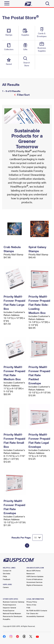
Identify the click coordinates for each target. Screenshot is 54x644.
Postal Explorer (9, 611)
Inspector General (9, 608)
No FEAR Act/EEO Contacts (37, 611)
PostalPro (7, 619)
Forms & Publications (34, 579)
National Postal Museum (12, 613)
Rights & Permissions (34, 585)
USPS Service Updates (35, 576)
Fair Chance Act (32, 613)
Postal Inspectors (9, 605)
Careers (6, 587)
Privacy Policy (32, 602)
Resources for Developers (13, 616)
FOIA (28, 608)
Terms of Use (31, 605)
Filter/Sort (23, 95)
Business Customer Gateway (14, 602)
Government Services (34, 582)
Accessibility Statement (35, 616)
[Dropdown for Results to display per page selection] (37, 538)
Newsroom (31, 573)
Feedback (7, 579)
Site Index (7, 573)
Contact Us (7, 571)
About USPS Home (33, 571)
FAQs (5, 576)
